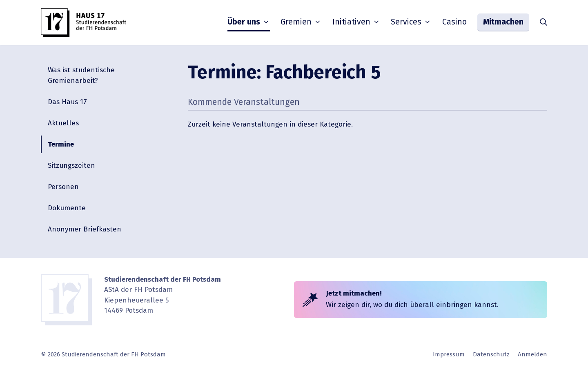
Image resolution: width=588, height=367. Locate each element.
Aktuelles (63, 123)
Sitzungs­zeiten (71, 166)
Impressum (449, 354)
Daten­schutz (491, 354)
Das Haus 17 (67, 102)
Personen (63, 187)
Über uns (249, 22)
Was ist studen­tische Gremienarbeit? (81, 75)
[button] (543, 22)
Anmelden (532, 354)
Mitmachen (503, 22)
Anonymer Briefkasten (85, 229)
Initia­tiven (356, 22)
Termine (61, 144)
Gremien (301, 22)
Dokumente (67, 208)
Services (411, 22)
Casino (454, 22)
